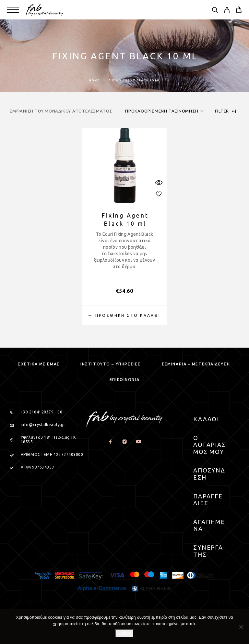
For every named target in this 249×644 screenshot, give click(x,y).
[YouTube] (138, 442)
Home (94, 80)
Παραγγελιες (208, 500)
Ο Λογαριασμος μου (210, 445)
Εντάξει (124, 633)
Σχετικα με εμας (39, 364)
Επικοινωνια (124, 380)
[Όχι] (241, 627)
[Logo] (45, 10)
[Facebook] (110, 442)
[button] (124, 316)
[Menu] (13, 10)
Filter (225, 111)
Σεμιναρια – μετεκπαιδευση (196, 364)
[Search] (215, 11)
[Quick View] (159, 182)
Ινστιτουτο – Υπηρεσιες (111, 364)
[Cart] (239, 10)
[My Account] (227, 11)
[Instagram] (124, 442)
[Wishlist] (159, 194)
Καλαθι (206, 419)
